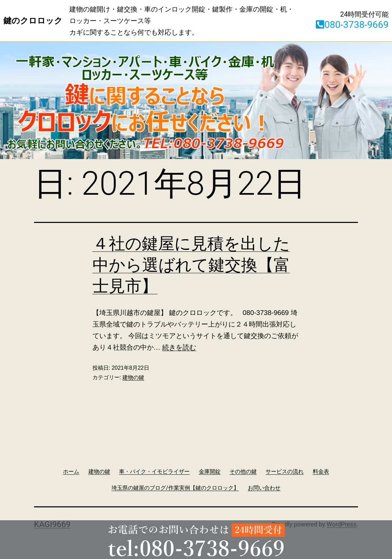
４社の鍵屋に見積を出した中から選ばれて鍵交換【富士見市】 (191, 265)
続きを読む (179, 347)
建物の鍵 (133, 377)
